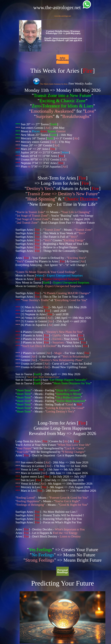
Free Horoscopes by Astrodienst (96, 20)
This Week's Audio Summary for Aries (50, 84)
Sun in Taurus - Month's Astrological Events (43, 377)
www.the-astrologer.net (63, 16)
